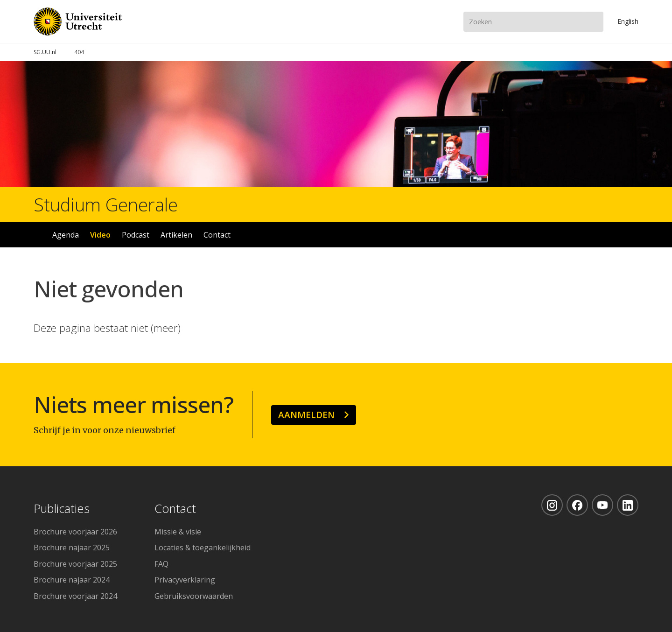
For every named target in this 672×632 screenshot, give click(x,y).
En (628, 21)
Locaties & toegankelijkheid (203, 548)
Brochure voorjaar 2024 (75, 596)
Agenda (66, 235)
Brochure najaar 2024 (72, 580)
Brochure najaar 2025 (72, 548)
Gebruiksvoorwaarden (194, 596)
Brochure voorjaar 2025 (75, 564)
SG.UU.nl (45, 52)
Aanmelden (306, 415)
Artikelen (176, 235)
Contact (217, 235)
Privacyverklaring (185, 580)
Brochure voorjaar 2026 (75, 532)
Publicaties (62, 509)
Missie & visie (178, 532)
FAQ (161, 564)
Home (38, 235)
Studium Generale (106, 204)
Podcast (136, 235)
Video (100, 235)
